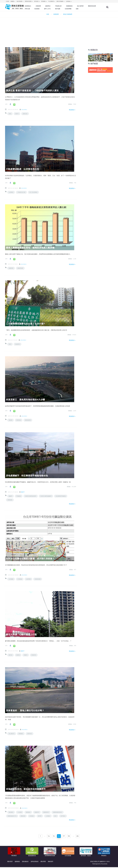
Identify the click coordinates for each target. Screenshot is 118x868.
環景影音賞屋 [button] (29, 1)
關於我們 (10, 862)
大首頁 (7, 1)
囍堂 (55, 816)
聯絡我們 (51, 862)
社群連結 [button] (69, 1)
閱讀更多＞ (73, 110)
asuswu (26, 110)
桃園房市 (37, 812)
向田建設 (32, 816)
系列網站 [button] (44, 1)
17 (65, 837)
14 (47, 837)
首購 (95, 9)
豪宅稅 (11, 655)
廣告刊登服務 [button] (60, 1)
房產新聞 (46, 6)
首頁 (47, 14)
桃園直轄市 (46, 812)
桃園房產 (11, 268)
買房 (10, 114)
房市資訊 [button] (37, 1)
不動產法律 (65, 6)
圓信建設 (11, 812)
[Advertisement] (59, 30)
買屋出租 (29, 734)
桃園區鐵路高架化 (58, 812)
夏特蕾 (40, 816)
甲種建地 (19, 496)
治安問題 (28, 579)
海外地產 (76, 9)
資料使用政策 (35, 862)
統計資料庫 (86, 6)
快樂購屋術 (76, 6)
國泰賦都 (23, 816)
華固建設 (21, 734)
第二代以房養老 (33, 192)
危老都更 (56, 9)
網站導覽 (43, 862)
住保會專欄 (86, 9)
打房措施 (20, 579)
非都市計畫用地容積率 (31, 496)
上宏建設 (48, 816)
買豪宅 (26, 655)
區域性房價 (38, 579)
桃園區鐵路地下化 (12, 816)
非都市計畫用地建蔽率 (46, 496)
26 (80, 837)
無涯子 (25, 492)
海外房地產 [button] (20, 1)
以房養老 (11, 192)
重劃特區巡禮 (37, 9)
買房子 (17, 114)
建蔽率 (11, 496)
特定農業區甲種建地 (61, 496)
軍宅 (10, 344)
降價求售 (34, 655)
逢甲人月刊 (66, 9)
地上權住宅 (12, 734)
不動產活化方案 (21, 192)
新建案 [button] (13, 1)
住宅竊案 (11, 579)
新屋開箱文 (36, 6)
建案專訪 (55, 6)
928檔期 (20, 812)
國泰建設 (28, 812)
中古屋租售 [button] (52, 1)
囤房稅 (18, 655)
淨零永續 (47, 9)
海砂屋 (11, 420)
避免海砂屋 (28, 420)
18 (71, 837)
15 (53, 837)
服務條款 (17, 862)
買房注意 (25, 114)
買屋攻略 (10, 500)
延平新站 (63, 816)
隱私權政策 (25, 862)
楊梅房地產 (20, 268)
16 (59, 837)
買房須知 (19, 420)
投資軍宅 (18, 344)
